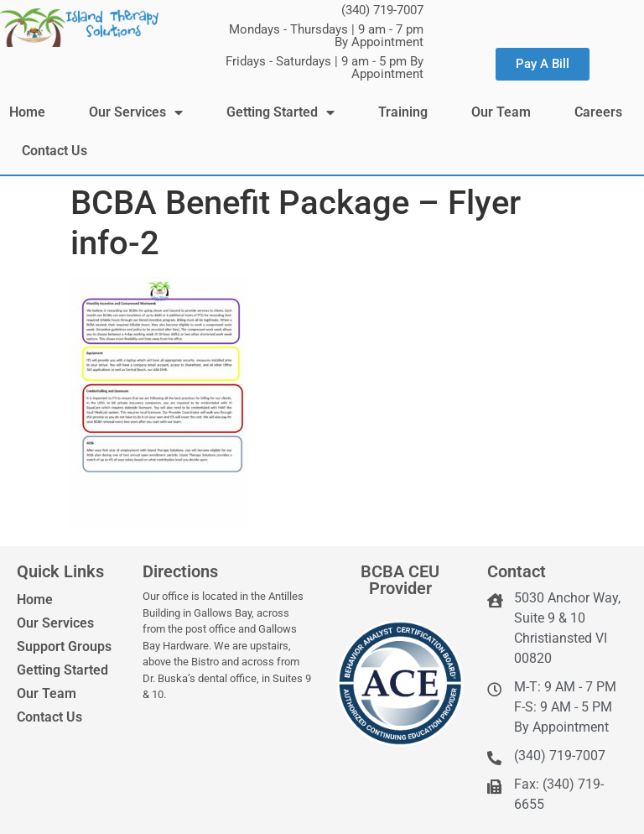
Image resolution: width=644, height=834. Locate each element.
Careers (598, 112)
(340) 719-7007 (382, 10)
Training (403, 112)
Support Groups (64, 646)
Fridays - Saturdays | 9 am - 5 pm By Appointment (325, 68)
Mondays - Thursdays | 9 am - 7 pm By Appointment (326, 36)
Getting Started (280, 112)
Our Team (501, 112)
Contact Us (55, 151)
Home (27, 112)
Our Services (136, 112)
